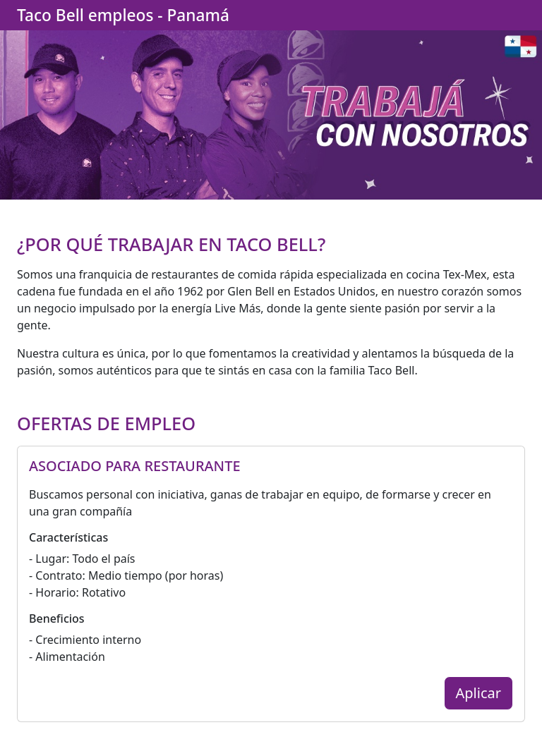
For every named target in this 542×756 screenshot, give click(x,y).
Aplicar (478, 693)
